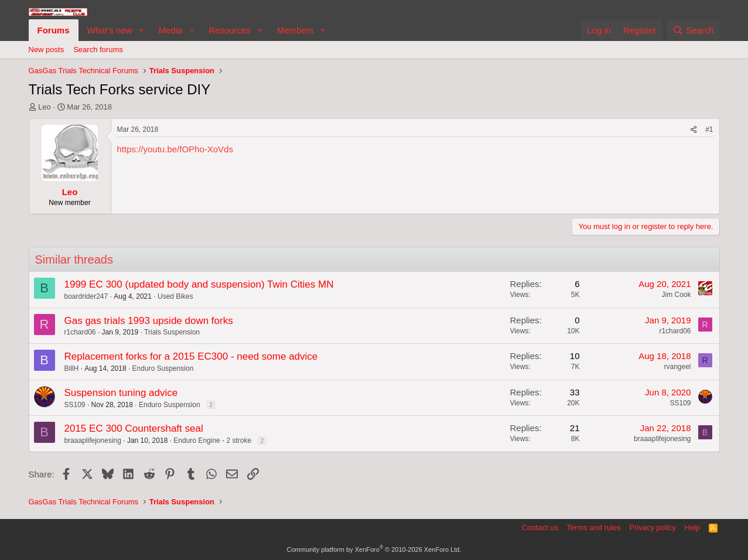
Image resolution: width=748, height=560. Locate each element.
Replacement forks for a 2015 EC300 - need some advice (191, 356)
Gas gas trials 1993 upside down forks (149, 321)
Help (692, 527)
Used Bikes (175, 296)
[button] (141, 30)
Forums (54, 30)
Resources (230, 30)
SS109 (75, 405)
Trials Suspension (172, 332)
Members (296, 30)
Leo (45, 107)
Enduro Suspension (163, 368)
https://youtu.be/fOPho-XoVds (175, 149)
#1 (709, 129)
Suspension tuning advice (121, 393)
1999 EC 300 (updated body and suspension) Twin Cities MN (199, 284)
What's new (110, 30)
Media (170, 30)
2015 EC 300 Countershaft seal (134, 428)
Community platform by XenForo (374, 549)
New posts (47, 49)
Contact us (540, 527)
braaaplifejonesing (93, 441)
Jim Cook (676, 295)
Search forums (98, 49)
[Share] (694, 130)
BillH (72, 368)
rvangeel (677, 367)
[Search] (693, 30)
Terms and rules (593, 527)
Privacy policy (652, 527)
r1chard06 (80, 332)
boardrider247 (86, 296)
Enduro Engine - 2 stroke (212, 441)
